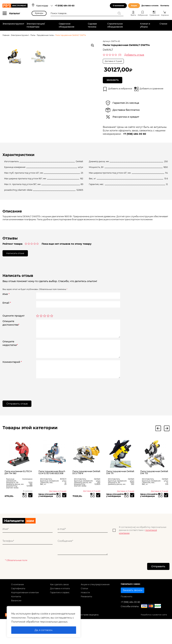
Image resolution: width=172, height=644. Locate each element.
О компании (118, 6)
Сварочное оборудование (67, 25)
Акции (134, 6)
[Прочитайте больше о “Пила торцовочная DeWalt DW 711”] (132, 521)
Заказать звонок (133, 616)
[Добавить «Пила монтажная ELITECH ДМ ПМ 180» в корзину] (30, 521)
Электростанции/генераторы (36, 25)
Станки (163, 24)
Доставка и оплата (150, 6)
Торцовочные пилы (45, 35)
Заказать (113, 80)
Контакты (165, 6)
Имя (6, 320)
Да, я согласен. (44, 630)
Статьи (84, 614)
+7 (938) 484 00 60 (135, 134)
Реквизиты (86, 622)
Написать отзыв (16, 279)
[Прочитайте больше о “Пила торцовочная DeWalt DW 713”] (166, 521)
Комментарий (12, 387)
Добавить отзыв (134, 55)
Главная (6, 35)
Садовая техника (92, 25)
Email (7, 328)
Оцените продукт (14, 342)
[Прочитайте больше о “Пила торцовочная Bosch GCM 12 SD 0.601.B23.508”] (64, 521)
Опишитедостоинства (11, 349)
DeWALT (108, 50)
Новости (85, 618)
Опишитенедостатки (10, 369)
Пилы (33, 35)
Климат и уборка (145, 25)
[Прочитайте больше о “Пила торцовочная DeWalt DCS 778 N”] (98, 521)
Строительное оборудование (115, 25)
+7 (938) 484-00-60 (65, 6)
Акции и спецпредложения (95, 610)
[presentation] (62, 413)
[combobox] (45, 6)
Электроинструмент (13, 24)
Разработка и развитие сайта (154, 641)
